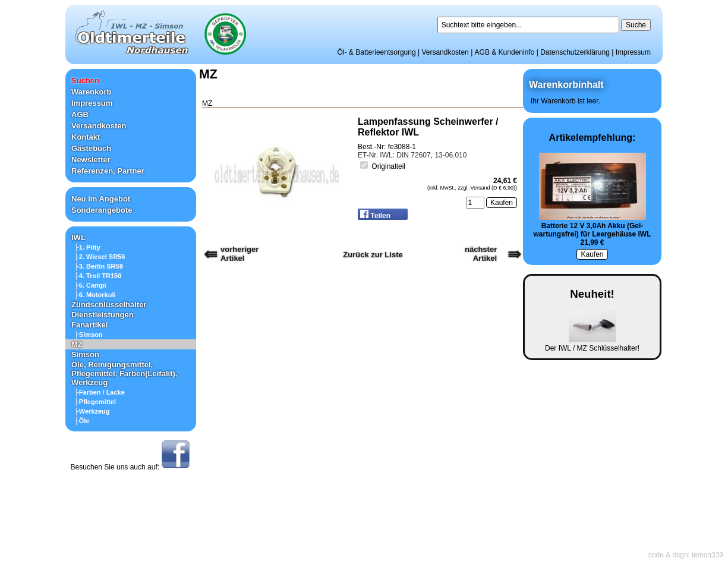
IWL (78, 237)
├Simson (89, 335)
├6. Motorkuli (95, 295)
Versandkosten (445, 52)
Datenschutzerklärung (575, 52)
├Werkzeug (92, 411)
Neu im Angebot (101, 199)
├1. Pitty (87, 247)
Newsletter (91, 160)
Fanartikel (89, 325)
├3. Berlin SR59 (99, 266)
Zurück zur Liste (373, 255)
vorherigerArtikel (239, 254)
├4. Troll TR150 (98, 276)
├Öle (82, 421)
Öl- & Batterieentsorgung (377, 52)
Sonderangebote (102, 210)
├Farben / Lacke (100, 392)
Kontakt (86, 137)
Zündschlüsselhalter (109, 305)
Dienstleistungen (103, 315)
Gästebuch (91, 148)
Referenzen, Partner (108, 171)
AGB (80, 114)
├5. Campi (90, 285)
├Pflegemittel (95, 402)
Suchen (85, 81)
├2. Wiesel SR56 (100, 257)
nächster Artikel (481, 254)
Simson (85, 354)
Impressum (633, 52)
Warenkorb (91, 92)
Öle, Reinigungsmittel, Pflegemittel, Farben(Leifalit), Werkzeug (124, 373)
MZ (77, 344)
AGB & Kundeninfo (505, 52)
